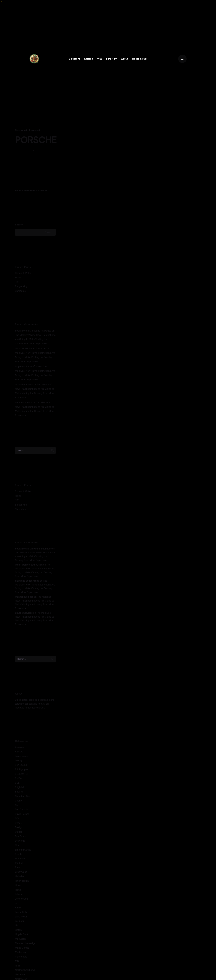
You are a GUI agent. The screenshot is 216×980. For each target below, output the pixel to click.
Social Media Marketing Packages (33, 331)
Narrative (20, 975)
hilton (18, 885)
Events (19, 854)
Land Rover (21, 917)
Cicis (18, 805)
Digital (18, 832)
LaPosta (19, 921)
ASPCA (19, 752)
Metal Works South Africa (29, 349)
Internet (19, 894)
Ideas (18, 890)
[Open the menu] (182, 59)
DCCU (18, 819)
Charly (18, 801)
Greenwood (21, 130)
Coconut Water (23, 273)
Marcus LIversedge (25, 943)
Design (19, 827)
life (17, 925)
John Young (21, 899)
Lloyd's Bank (22, 934)
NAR (17, 966)
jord (17, 903)
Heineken (20, 876)
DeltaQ (19, 823)
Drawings (20, 841)
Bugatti (19, 792)
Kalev (18, 908)
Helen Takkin (22, 881)
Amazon (19, 747)
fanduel (19, 863)
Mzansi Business (24, 385)
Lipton (18, 930)
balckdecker (21, 756)
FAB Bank (20, 859)
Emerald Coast (23, 850)
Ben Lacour (21, 765)
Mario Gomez (22, 948)
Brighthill (20, 787)
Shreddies (20, 291)
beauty (19, 760)
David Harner (22, 814)
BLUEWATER (22, 774)
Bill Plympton (22, 769)
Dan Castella (22, 810)
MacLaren (20, 939)
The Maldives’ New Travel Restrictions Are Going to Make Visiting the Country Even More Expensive (35, 339)
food (17, 868)
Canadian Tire (22, 796)
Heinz (18, 278)
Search (19, 225)
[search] (52, 450)
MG (17, 961)
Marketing (20, 952)
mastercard (21, 957)
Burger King (21, 286)
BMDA (18, 778)
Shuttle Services (24, 403)
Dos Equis (20, 836)
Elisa (18, 845)
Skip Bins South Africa (27, 367)
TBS (17, 282)
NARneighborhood (25, 970)
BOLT (18, 783)
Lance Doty (21, 912)
